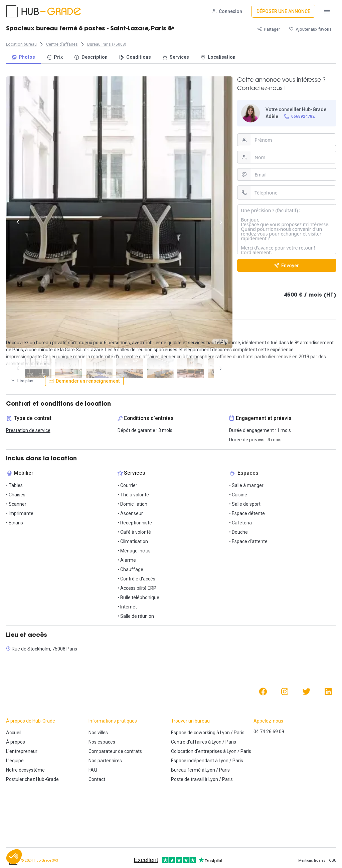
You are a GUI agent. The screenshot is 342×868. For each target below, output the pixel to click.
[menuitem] (24, 58)
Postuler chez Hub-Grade (32, 779)
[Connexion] (227, 11)
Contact (97, 779)
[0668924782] (299, 117)
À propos (16, 742)
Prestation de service (28, 430)
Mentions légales (312, 860)
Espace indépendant (193, 761)
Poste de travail (187, 779)
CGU (333, 860)
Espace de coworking (193, 733)
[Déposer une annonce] (283, 11)
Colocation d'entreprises (197, 751)
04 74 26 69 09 (269, 732)
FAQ (93, 770)
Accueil (14, 733)
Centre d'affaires (189, 742)
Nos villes (98, 733)
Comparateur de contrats (115, 751)
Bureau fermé (186, 770)
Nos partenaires (105, 761)
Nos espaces (102, 742)
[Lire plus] (22, 381)
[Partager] (269, 29)
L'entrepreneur (22, 751)
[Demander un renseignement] (84, 381)
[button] (14, 857)
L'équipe (15, 761)
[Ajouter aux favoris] (310, 29)
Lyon (225, 733)
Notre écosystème (25, 770)
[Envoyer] (287, 265)
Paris (239, 733)
